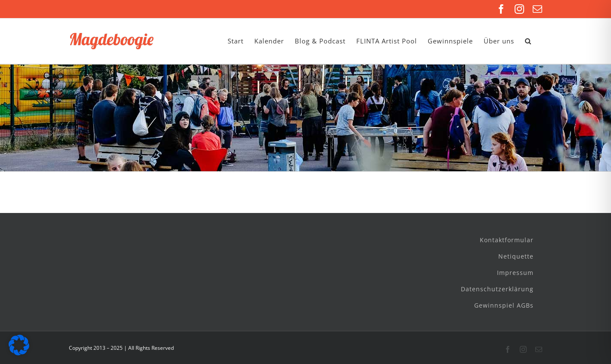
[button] (528, 41)
